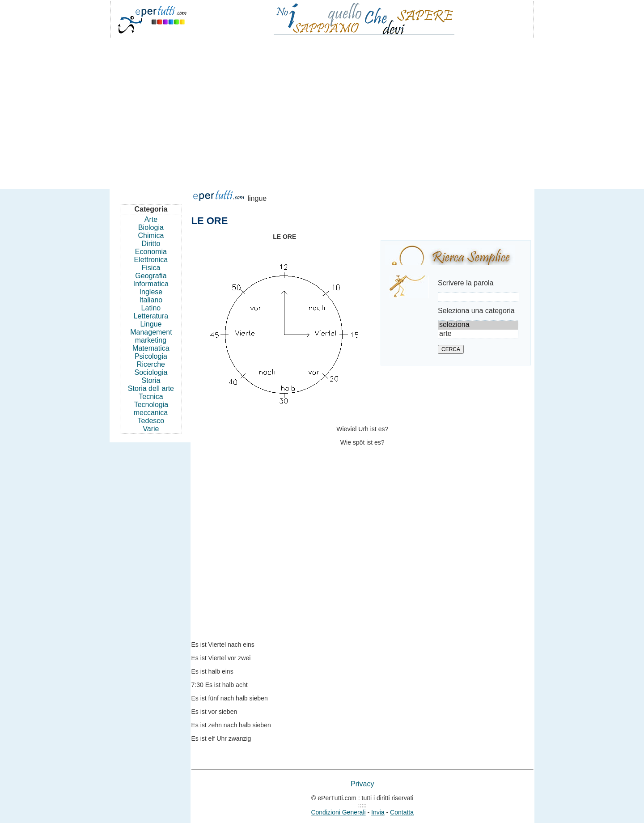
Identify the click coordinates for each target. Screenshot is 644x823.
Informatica (151, 284)
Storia (151, 380)
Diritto (151, 244)
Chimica (151, 235)
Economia (151, 252)
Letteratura (151, 316)
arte (478, 334)
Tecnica (151, 397)
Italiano (151, 300)
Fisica (151, 268)
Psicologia (151, 356)
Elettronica (151, 260)
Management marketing (151, 336)
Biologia (151, 227)
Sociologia (151, 372)
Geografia (151, 276)
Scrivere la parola (466, 283)
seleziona (478, 325)
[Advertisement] (322, 109)
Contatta (402, 812)
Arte (151, 219)
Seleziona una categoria (476, 311)
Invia (378, 812)
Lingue (151, 324)
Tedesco (151, 421)
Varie (151, 429)
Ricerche (151, 364)
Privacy (362, 784)
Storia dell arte (151, 388)
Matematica (151, 348)
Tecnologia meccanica (151, 409)
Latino (151, 308)
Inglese (151, 292)
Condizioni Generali (338, 812)
